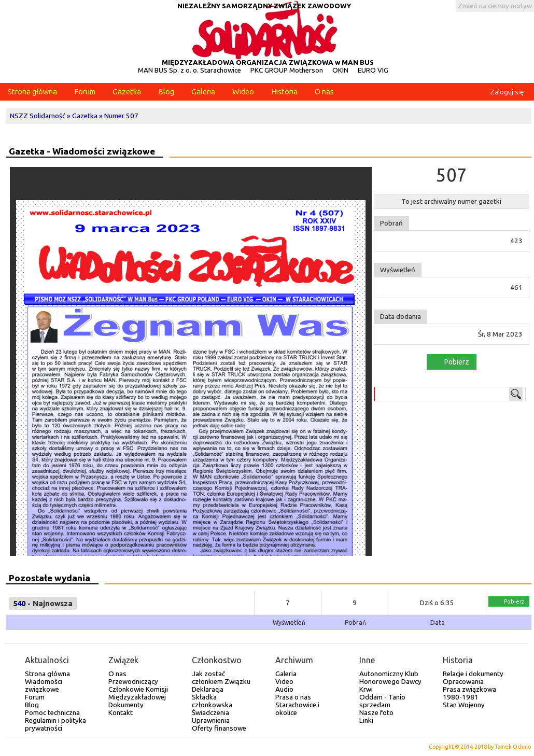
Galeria (203, 92)
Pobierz (451, 361)
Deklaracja (208, 689)
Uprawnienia (211, 720)
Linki (366, 720)
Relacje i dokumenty (473, 674)
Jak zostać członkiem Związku (221, 678)
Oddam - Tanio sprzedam (382, 701)
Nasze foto (376, 713)
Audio (284, 689)
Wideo (243, 92)
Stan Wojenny (464, 705)
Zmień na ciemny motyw (495, 6)
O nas (324, 92)
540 (19, 603)
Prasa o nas (293, 697)
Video (284, 682)
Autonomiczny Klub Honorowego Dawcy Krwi (390, 682)
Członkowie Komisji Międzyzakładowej (138, 693)
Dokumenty (126, 705)
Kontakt (121, 713)
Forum (85, 92)
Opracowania (463, 682)
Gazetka (127, 92)
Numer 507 (121, 116)
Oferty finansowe (219, 728)
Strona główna (32, 92)
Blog (166, 92)
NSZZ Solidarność (38, 116)
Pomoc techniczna (52, 713)
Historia (284, 92)
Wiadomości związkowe (44, 685)
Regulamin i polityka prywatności (55, 724)
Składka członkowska (212, 701)
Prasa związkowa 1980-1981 (469, 693)
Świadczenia (210, 713)
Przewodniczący (133, 682)
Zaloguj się (507, 92)
